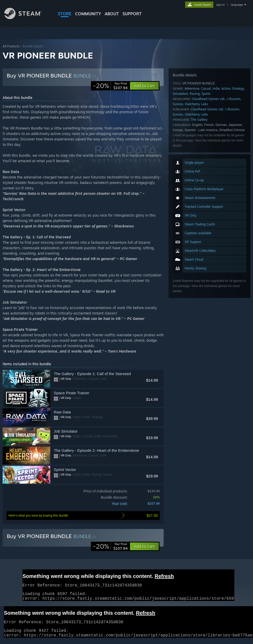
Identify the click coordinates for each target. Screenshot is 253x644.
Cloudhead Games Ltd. (208, 99)
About (112, 14)
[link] (110, 86)
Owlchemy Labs (196, 104)
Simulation (180, 94)
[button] (144, 546)
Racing (195, 94)
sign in (220, 5)
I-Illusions (234, 99)
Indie (216, 88)
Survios (178, 104)
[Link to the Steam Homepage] (27, 18)
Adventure (192, 88)
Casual (206, 88)
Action (226, 88)
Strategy (238, 88)
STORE (65, 14)
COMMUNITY (88, 14)
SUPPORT (132, 14)
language (237, 5)
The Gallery (199, 120)
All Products (11, 46)
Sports (206, 94)
